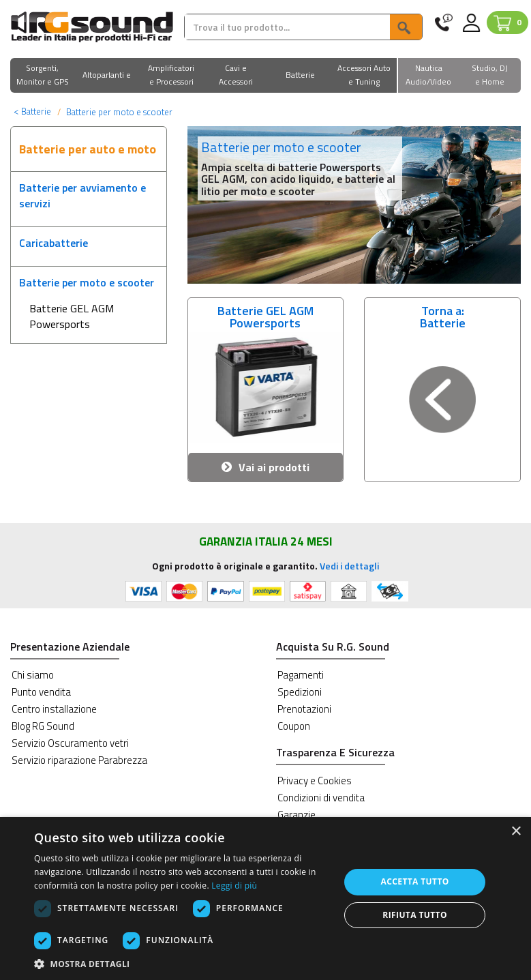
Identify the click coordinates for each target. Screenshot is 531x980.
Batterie (32, 111)
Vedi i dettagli (349, 566)
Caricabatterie (54, 243)
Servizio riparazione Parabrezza (79, 760)
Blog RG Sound (43, 726)
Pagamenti (301, 675)
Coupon (294, 726)
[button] (42, 76)
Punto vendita (41, 692)
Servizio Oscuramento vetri (70, 743)
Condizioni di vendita (321, 798)
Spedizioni (300, 692)
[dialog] (265, 899)
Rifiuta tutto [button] (415, 915)
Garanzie (297, 815)
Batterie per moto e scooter (87, 282)
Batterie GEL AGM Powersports (72, 316)
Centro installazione (54, 709)
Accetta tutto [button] (414, 881)
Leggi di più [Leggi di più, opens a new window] (234, 886)
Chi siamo (33, 675)
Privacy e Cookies (315, 781)
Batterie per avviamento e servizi (82, 195)
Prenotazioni (304, 709)
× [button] (516, 832)
